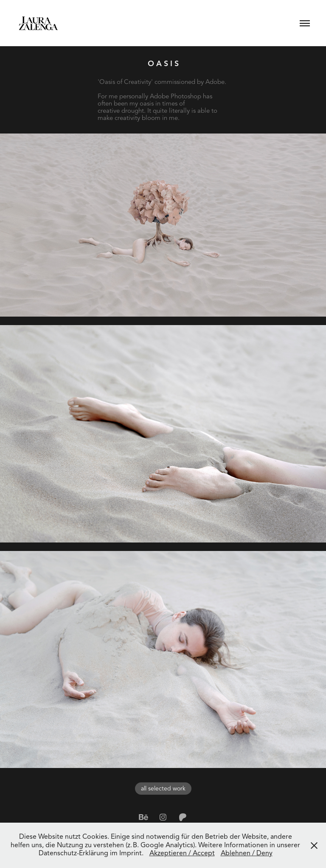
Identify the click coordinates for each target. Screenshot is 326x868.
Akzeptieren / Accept (182, 853)
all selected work (163, 789)
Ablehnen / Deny (247, 853)
